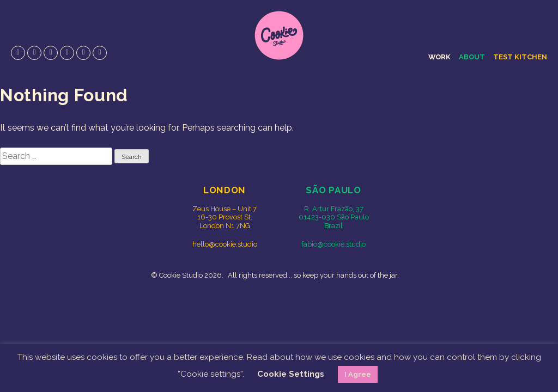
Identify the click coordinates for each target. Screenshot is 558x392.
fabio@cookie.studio (333, 244)
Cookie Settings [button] (291, 374)
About (472, 57)
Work (439, 57)
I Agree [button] (358, 374)
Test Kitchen (520, 57)
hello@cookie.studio (225, 244)
